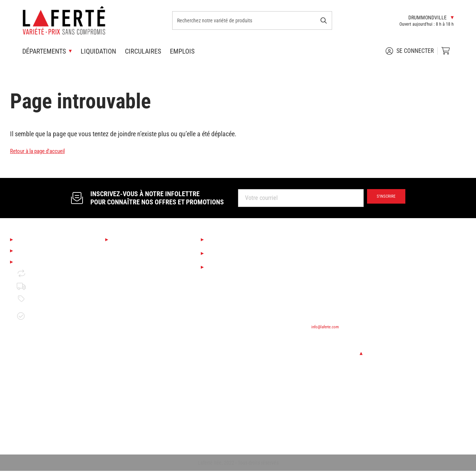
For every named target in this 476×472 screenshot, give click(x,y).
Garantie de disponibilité (37, 325)
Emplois (182, 51)
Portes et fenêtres (134, 379)
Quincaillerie (127, 391)
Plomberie (124, 404)
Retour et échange (45, 282)
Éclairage (123, 290)
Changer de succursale (343, 353)
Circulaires (143, 51)
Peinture (122, 328)
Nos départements (139, 240)
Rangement (126, 429)
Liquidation (98, 51)
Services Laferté (232, 240)
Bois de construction (136, 353)
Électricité (124, 417)
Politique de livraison (49, 295)
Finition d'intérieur (134, 315)
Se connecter (410, 51)
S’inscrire (382, 198)
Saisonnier (125, 252)
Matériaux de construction (143, 366)
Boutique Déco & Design (141, 265)
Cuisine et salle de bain (140, 278)
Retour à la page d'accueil (44, 151)
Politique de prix (43, 308)
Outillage (123, 341)
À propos (30, 240)
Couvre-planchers (133, 303)
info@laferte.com (329, 326)
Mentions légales (42, 270)
